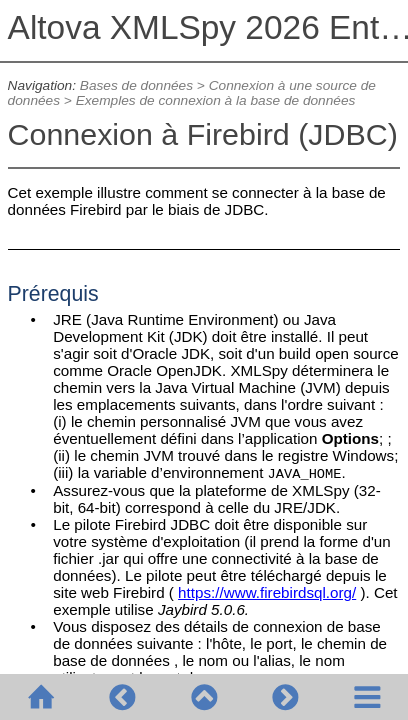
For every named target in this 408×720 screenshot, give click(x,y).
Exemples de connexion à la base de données (216, 100)
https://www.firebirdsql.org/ (267, 592)
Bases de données (136, 85)
